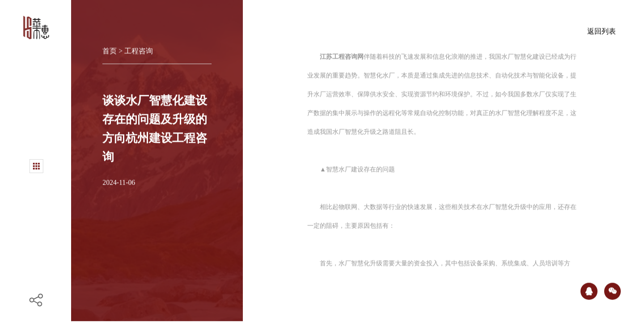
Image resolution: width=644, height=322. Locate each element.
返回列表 (602, 29)
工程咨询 (139, 49)
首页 (110, 49)
